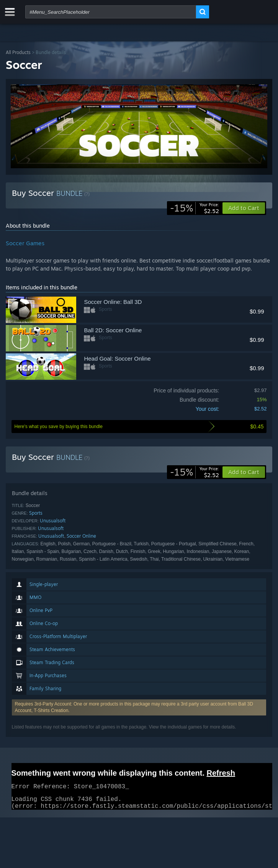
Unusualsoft (53, 521)
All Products (18, 52)
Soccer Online (81, 536)
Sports (36, 513)
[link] (195, 208)
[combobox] (111, 12)
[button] (244, 472)
